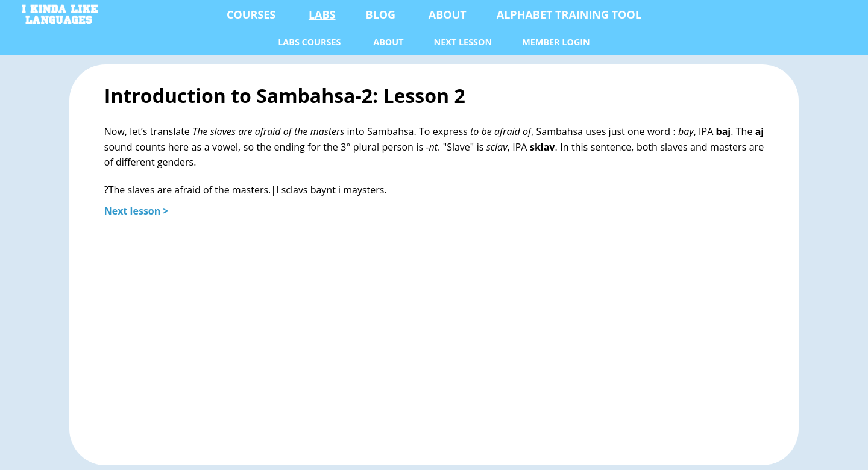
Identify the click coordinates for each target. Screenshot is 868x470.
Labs (322, 14)
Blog (381, 14)
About (448, 14)
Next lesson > (137, 211)
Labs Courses (309, 42)
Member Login (556, 42)
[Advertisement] (434, 334)
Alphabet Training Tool (569, 14)
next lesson (463, 42)
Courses (251, 14)
